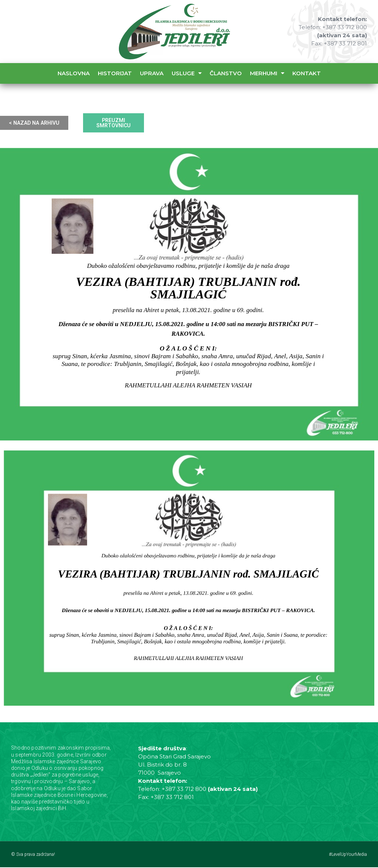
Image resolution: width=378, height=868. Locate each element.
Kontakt (307, 73)
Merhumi (267, 73)
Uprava (152, 73)
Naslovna (74, 73)
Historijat (115, 73)
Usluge (187, 73)
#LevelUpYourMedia (348, 855)
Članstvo (226, 73)
